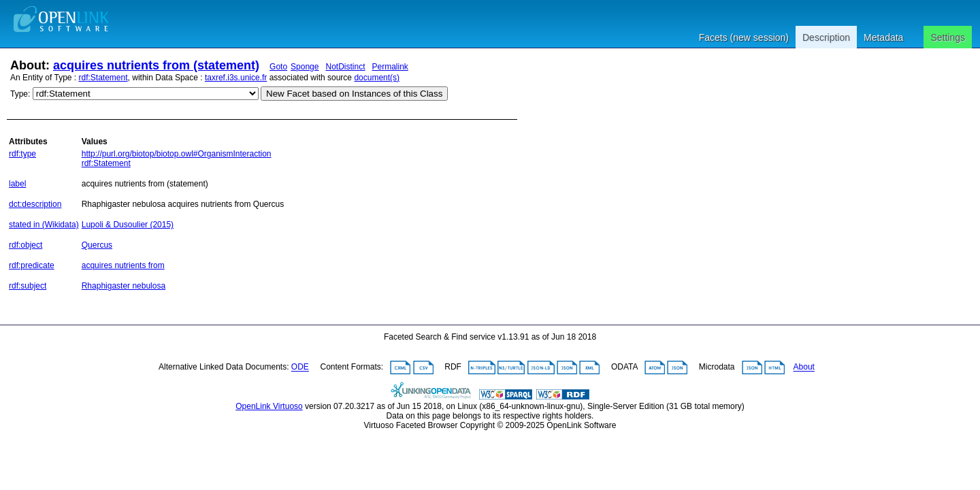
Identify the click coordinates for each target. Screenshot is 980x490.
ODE (300, 367)
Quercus (97, 245)
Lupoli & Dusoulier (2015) (128, 225)
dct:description (35, 204)
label (17, 184)
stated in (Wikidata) (44, 225)
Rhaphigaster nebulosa (124, 286)
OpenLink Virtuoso (269, 406)
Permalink (390, 67)
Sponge (305, 67)
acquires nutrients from (123, 265)
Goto (278, 67)
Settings (948, 37)
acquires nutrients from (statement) (156, 65)
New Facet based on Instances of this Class (354, 94)
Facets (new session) (744, 37)
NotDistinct (345, 67)
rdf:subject (28, 286)
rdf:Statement (103, 78)
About (804, 367)
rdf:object (26, 245)
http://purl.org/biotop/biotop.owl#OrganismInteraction (177, 154)
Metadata (883, 37)
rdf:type (22, 154)
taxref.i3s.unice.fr (236, 78)
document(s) (377, 78)
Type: (20, 94)
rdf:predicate (32, 265)
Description (826, 37)
